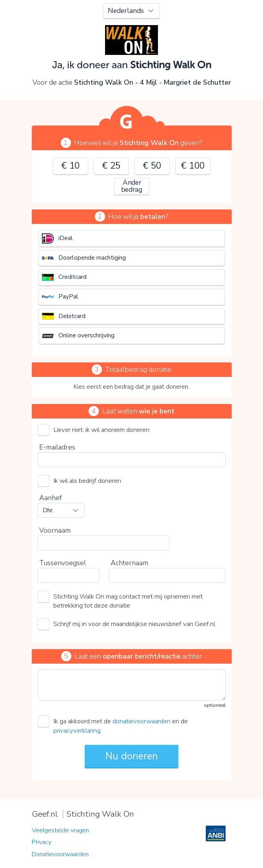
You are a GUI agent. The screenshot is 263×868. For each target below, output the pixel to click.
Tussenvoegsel (63, 563)
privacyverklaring (77, 731)
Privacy (42, 842)
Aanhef (51, 498)
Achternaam (129, 563)
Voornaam (55, 530)
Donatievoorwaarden (60, 854)
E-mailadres (57, 447)
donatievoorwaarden (141, 721)
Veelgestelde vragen (60, 830)
